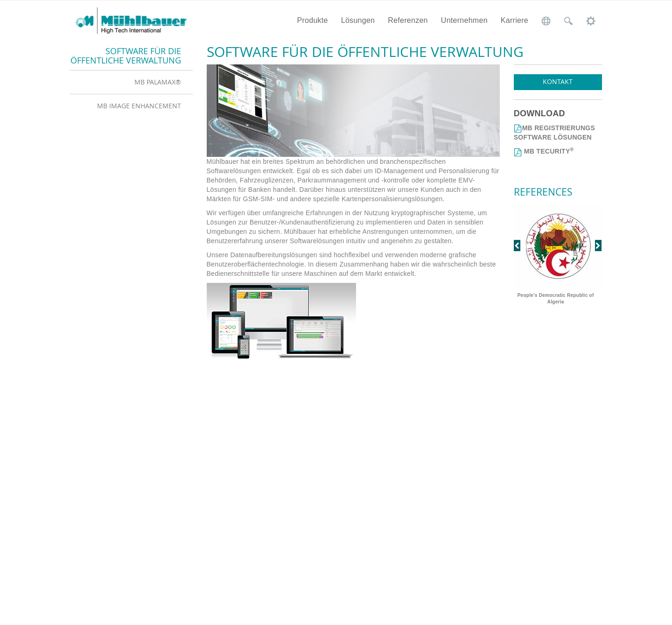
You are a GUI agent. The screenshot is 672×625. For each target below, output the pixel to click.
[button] (520, 255)
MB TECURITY (548, 151)
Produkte (312, 20)
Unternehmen (464, 20)
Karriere (514, 20)
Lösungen (358, 20)
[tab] (131, 82)
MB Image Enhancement (139, 106)
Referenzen (408, 20)
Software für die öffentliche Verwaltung (126, 56)
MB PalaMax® (158, 82)
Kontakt (558, 81)
